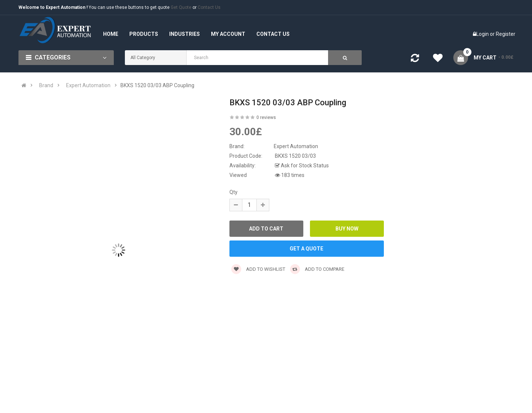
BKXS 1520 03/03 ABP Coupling (157, 85)
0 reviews (266, 117)
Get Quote (181, 7)
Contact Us (209, 7)
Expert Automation (88, 85)
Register (506, 34)
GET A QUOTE (306, 249)
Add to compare (317, 269)
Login (483, 34)
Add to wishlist (258, 269)
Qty (233, 192)
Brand (46, 85)
